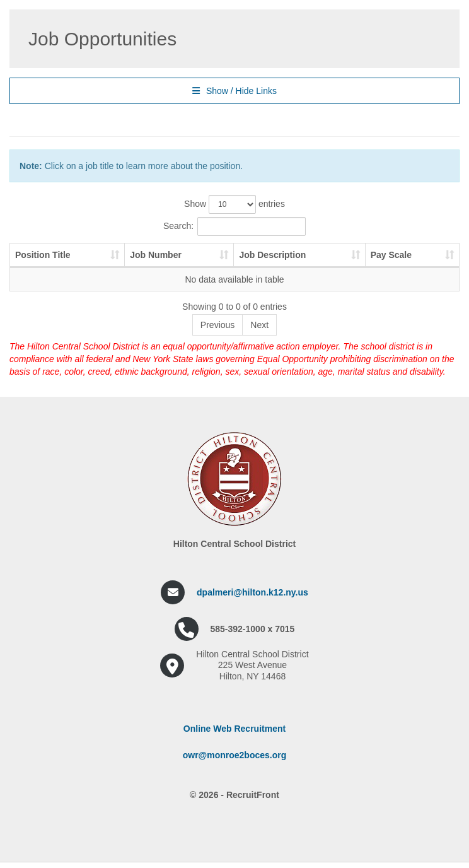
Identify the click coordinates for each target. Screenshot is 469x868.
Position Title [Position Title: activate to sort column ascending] (43, 255)
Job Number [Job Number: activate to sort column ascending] (156, 255)
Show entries (234, 204)
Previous (217, 325)
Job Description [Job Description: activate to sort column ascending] (272, 255)
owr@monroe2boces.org (235, 755)
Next (259, 325)
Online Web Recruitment (234, 729)
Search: (234, 226)
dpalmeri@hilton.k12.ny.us (252, 592)
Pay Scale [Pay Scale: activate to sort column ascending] (391, 255)
